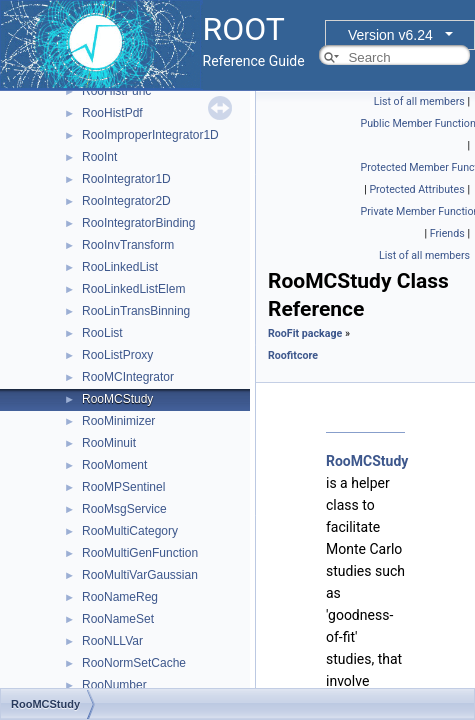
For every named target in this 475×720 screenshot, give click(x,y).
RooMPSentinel (123, 487)
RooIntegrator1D (126, 179)
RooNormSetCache (134, 663)
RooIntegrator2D (126, 201)
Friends (447, 233)
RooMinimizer (118, 421)
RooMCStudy (117, 399)
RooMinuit (109, 443)
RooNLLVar (112, 641)
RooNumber (114, 685)
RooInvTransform (128, 245)
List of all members (419, 101)
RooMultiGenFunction (140, 553)
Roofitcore (293, 355)
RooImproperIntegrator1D (150, 135)
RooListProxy (117, 355)
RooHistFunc (116, 91)
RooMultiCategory (130, 531)
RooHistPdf (112, 113)
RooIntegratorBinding (138, 223)
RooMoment (114, 465)
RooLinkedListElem (133, 289)
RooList (102, 333)
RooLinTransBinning (136, 311)
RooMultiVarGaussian (140, 575)
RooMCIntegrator (128, 377)
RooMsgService (124, 509)
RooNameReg (120, 597)
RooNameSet (118, 619)
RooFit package (305, 333)
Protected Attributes (416, 189)
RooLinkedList (120, 267)
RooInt (99, 157)
